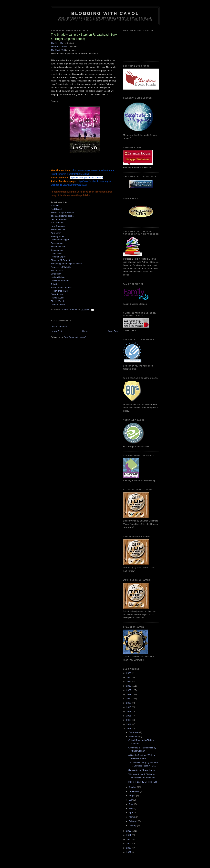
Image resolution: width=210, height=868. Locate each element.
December (134, 732)
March (132, 817)
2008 (129, 848)
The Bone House (59, 47)
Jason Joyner (57, 250)
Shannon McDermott (61, 260)
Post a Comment (59, 327)
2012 (129, 831)
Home (85, 331)
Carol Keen (56, 253)
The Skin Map (57, 43)
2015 (129, 720)
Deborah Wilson (58, 305)
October (133, 787)
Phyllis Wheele (58, 301)
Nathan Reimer (58, 277)
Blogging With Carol (105, 13)
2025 (129, 677)
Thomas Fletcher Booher (63, 216)
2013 (129, 729)
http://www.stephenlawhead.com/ (87, 178)
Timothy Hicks (58, 236)
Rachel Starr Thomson (62, 288)
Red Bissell (56, 209)
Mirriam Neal (57, 271)
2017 (129, 711)
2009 (129, 844)
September (134, 791)
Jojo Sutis (55, 284)
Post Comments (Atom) (75, 337)
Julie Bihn (55, 206)
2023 (129, 686)
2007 (129, 852)
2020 (129, 699)
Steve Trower (57, 294)
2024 (129, 682)
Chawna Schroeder (60, 281)
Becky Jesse (57, 243)
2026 (129, 673)
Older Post (113, 331)
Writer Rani (56, 274)
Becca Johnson (58, 247)
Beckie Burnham (59, 219)
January (133, 825)
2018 (129, 707)
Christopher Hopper (60, 240)
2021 (129, 694)
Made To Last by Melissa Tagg (143, 782)
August (133, 796)
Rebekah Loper (58, 257)
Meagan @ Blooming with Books (66, 264)
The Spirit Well (58, 50)
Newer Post (56, 331)
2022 (129, 690)
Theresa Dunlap (58, 230)
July (131, 800)
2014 (129, 724)
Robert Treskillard (59, 291)
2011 (129, 835)
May (131, 808)
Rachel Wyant (58, 298)
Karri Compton (58, 226)
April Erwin (56, 233)
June (132, 804)
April (131, 813)
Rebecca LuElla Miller (61, 267)
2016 (129, 716)
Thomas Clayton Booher (62, 212)
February (134, 821)
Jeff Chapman (58, 223)
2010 (129, 839)
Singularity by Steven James (142, 770)
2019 (129, 703)
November (134, 737)
